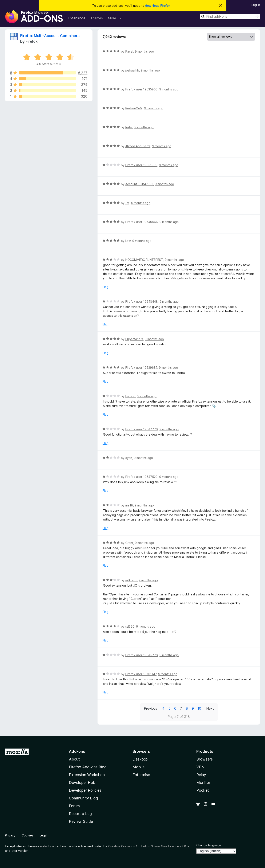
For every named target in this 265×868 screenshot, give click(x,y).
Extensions (77, 18)
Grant (129, 543)
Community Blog (83, 798)
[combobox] (230, 17)
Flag (106, 287)
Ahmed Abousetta (138, 146)
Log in (256, 5)
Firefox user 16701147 (141, 674)
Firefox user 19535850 (141, 89)
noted (44, 846)
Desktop (140, 759)
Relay (201, 775)
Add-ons (77, 751)
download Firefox (158, 6)
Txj (127, 203)
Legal (43, 835)
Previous (151, 708)
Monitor (203, 783)
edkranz (131, 580)
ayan (129, 458)
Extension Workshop (87, 775)
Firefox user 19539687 (141, 368)
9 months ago (144, 51)
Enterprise (141, 775)
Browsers (205, 759)
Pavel (129, 51)
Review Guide (81, 821)
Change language (209, 845)
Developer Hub (82, 783)
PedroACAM (134, 108)
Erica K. (130, 396)
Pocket (203, 790)
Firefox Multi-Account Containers (50, 36)
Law (128, 241)
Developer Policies (85, 790)
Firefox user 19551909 (141, 165)
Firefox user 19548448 (142, 301)
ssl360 (130, 626)
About (74, 759)
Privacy (10, 835)
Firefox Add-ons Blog (88, 767)
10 (199, 708)
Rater (129, 127)
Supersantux (134, 339)
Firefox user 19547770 (142, 429)
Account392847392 (139, 184)
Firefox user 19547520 (141, 477)
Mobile (139, 767)
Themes (97, 18)
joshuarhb (132, 70)
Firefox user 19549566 (142, 222)
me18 (129, 505)
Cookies (27, 835)
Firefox (32, 41)
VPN (200, 767)
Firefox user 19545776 (142, 655)
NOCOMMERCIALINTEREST (144, 260)
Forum (74, 806)
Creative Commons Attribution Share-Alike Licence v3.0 (147, 846)
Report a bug (80, 814)
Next (210, 708)
